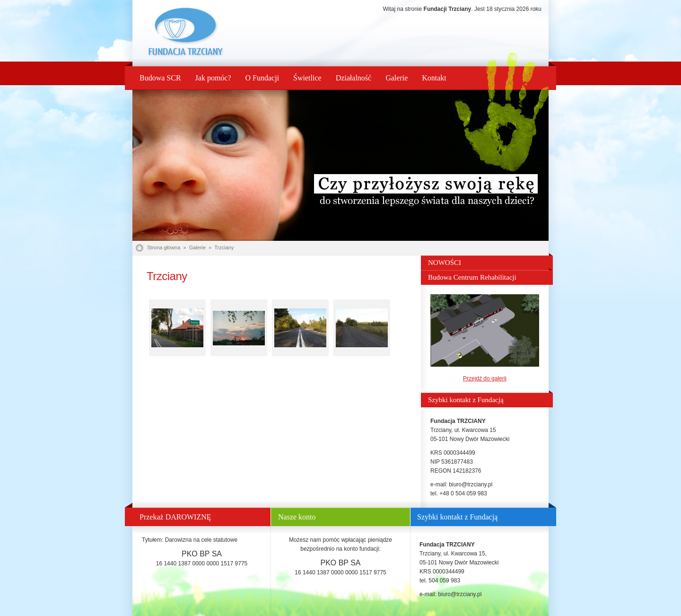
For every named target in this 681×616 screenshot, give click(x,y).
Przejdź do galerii (485, 378)
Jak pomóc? (213, 78)
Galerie (397, 78)
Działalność (354, 78)
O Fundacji (262, 78)
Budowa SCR (160, 78)
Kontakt (434, 78)
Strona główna (164, 247)
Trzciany (224, 247)
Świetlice (307, 78)
